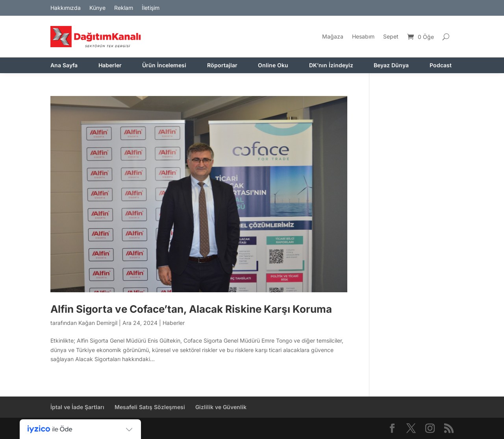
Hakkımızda (66, 8)
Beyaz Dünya (391, 65)
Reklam (124, 8)
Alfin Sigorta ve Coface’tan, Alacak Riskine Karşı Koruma (191, 309)
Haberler (110, 65)
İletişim (151, 8)
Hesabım (363, 36)
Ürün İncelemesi (164, 65)
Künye (97, 8)
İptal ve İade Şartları (77, 407)
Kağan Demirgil (98, 323)
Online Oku (273, 65)
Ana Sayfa (64, 65)
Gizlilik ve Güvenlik (221, 407)
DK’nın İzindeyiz (331, 65)
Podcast (441, 65)
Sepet (391, 36)
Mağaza (333, 36)
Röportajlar (222, 65)
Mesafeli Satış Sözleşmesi (150, 407)
